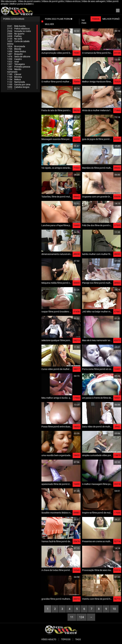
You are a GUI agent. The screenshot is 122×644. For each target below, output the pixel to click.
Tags (78, 639)
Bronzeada (16, 46)
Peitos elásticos (18, 29)
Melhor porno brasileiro (22, 4)
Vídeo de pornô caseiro (29, 1)
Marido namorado (14, 71)
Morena (15, 77)
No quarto (16, 34)
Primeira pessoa (19, 67)
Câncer (14, 74)
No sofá (15, 39)
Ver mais (84, 22)
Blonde (14, 49)
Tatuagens (16, 64)
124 (81, 617)
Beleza (14, 79)
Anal (13, 62)
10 (114, 609)
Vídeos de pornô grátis (53, 1)
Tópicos (66, 639)
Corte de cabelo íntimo (18, 43)
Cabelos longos (18, 87)
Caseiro (14, 59)
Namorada (16, 82)
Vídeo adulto (49, 639)
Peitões (14, 36)
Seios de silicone (19, 57)
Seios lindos (17, 51)
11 (72, 617)
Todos (96, 19)
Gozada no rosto (19, 31)
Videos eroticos (73, 1)
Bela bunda (16, 26)
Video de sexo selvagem (94, 1)
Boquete (15, 54)
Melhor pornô (111, 19)
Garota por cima (19, 84)
